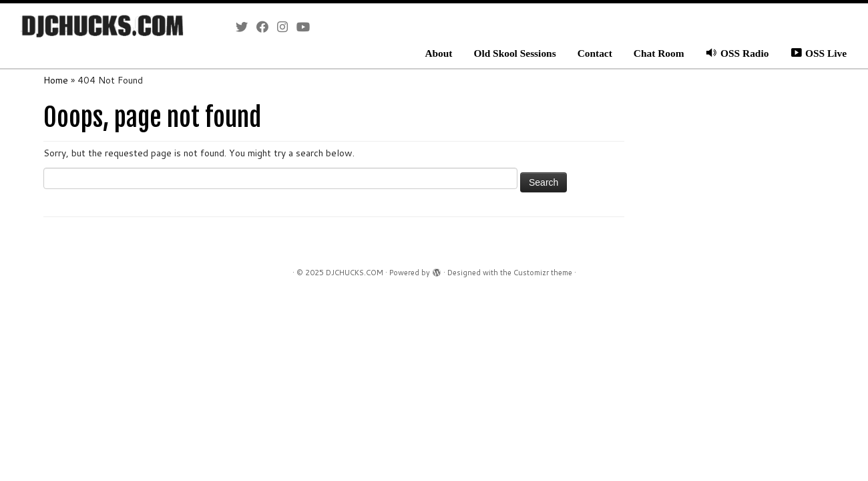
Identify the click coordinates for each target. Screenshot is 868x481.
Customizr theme (543, 273)
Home (56, 80)
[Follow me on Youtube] (307, 27)
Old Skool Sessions (514, 53)
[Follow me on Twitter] (246, 27)
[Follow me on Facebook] (267, 27)
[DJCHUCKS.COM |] (100, 27)
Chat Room (659, 53)
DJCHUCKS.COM (355, 273)
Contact (595, 53)
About (438, 53)
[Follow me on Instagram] (287, 27)
